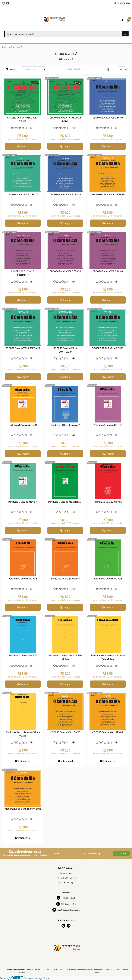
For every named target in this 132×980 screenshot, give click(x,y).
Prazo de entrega (66, 883)
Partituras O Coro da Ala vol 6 (108, 579)
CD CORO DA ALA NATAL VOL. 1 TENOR (23, 119)
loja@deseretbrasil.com (66, 910)
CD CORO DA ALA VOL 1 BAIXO (65, 732)
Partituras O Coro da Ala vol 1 (23, 425)
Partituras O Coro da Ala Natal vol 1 (65, 502)
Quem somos (66, 873)
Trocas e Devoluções (66, 878)
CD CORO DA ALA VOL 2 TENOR (65, 194)
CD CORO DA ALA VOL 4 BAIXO (23, 194)
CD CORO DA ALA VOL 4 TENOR (108, 348)
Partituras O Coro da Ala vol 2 (65, 425)
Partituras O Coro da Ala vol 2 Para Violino (65, 657)
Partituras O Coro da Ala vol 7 (23, 655)
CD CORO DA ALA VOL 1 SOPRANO (108, 194)
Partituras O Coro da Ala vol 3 (108, 425)
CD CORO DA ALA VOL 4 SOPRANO (23, 348)
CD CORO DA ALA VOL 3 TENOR (65, 271)
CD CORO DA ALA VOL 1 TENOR (108, 732)
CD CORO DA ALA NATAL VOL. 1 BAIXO (65, 119)
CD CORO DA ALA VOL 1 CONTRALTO (23, 809)
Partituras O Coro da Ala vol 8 (108, 502)
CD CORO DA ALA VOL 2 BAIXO (108, 118)
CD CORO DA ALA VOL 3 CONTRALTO (23, 273)
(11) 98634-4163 (122, 3)
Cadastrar (121, 854)
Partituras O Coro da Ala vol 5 (23, 579)
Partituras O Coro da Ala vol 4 (23, 502)
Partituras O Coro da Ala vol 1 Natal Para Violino (108, 657)
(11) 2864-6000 (66, 898)
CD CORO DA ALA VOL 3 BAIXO (108, 271)
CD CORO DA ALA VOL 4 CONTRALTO (65, 350)
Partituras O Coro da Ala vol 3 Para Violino (23, 734)
